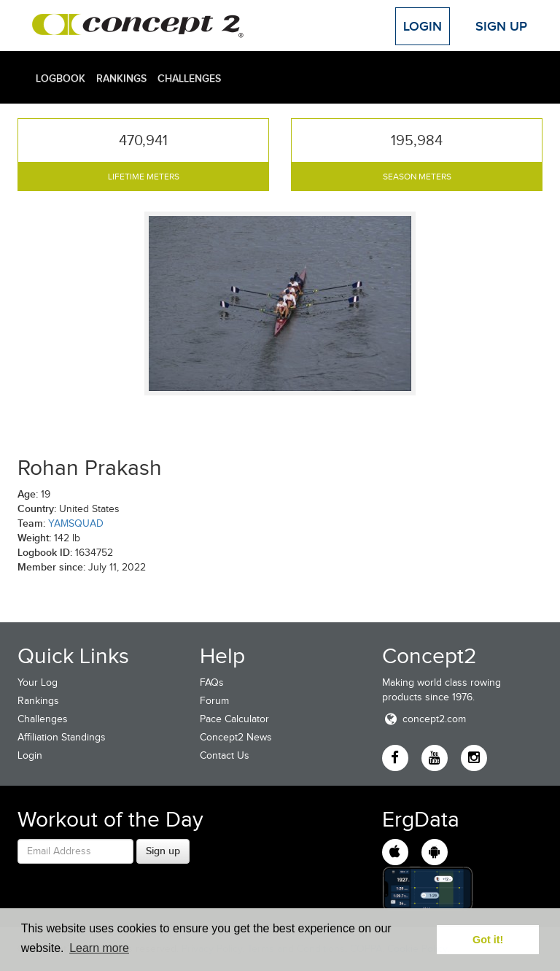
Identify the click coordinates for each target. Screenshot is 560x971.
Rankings (121, 78)
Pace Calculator (234, 719)
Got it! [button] (488, 940)
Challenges (189, 78)
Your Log (38, 682)
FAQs (212, 682)
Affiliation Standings (62, 737)
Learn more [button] (99, 948)
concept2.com (424, 719)
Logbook (61, 78)
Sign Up (501, 26)
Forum (214, 701)
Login (423, 26)
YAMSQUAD (76, 523)
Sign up (163, 851)
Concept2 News (236, 737)
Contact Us (225, 755)
